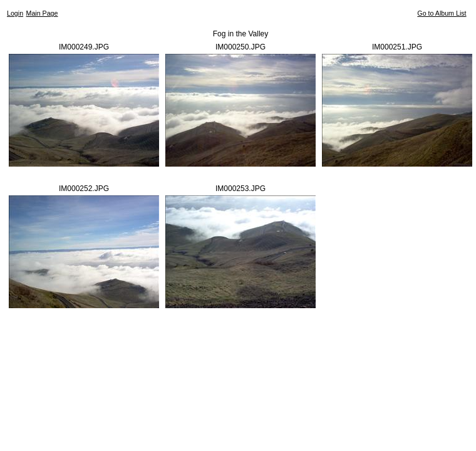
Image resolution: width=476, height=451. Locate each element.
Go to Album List (442, 13)
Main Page (42, 13)
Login (15, 13)
